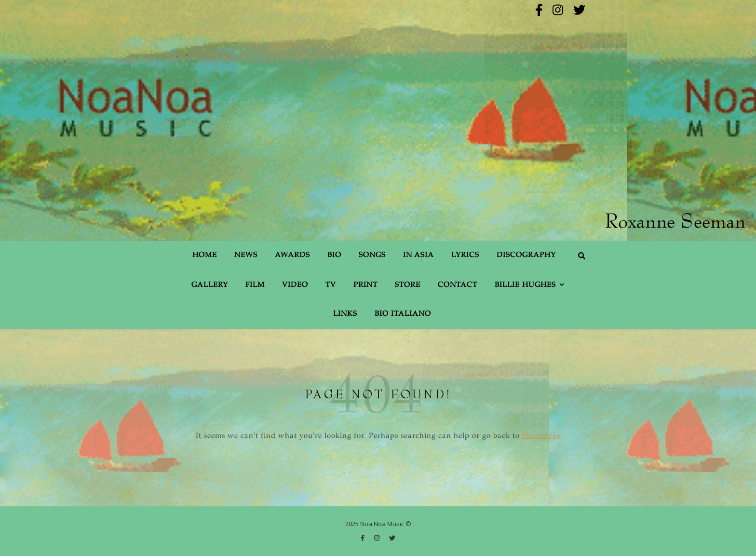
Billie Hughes (525, 285)
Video (295, 285)
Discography (526, 255)
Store (408, 285)
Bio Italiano (403, 314)
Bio (334, 255)
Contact (458, 285)
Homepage (541, 436)
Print (365, 285)
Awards (292, 255)
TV (331, 285)
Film (255, 285)
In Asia (418, 255)
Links (345, 314)
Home (205, 255)
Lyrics (465, 255)
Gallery (210, 285)
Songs (372, 255)
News (246, 255)
